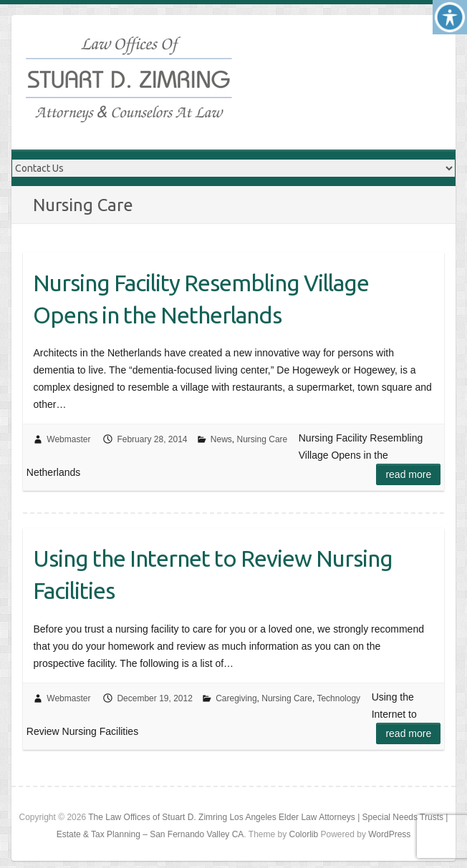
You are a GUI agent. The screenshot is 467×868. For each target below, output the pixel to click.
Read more (408, 474)
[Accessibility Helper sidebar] (450, 17)
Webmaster (68, 439)
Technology (338, 698)
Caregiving (236, 698)
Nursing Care (263, 439)
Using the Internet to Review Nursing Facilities (213, 574)
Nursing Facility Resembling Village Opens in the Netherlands (201, 299)
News (221, 439)
